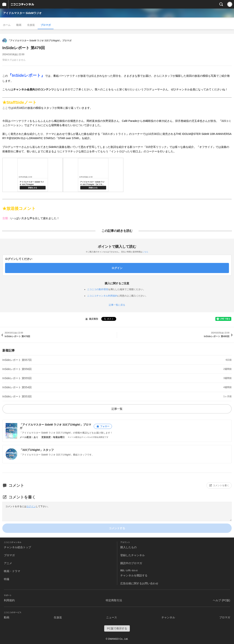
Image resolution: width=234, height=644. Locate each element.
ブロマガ (46, 25)
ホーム (7, 25)
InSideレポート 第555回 (17, 378)
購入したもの (128, 547)
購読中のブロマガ (131, 563)
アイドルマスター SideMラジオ (22, 13)
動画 (19, 25)
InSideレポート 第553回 (17, 396)
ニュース (112, 617)
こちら (145, 252)
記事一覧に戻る (117, 305)
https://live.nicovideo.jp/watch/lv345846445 (33, 175)
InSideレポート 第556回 (17, 369)
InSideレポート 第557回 (17, 360)
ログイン (31, 506)
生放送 (31, 25)
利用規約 (9, 600)
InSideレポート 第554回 (17, 387)
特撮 (7, 579)
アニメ (8, 563)
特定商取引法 (114, 600)
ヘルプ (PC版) (221, 600)
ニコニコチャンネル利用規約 (102, 296)
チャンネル (168, 617)
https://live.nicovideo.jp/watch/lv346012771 (93, 175)
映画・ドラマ (12, 571)
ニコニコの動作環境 (98, 289)
